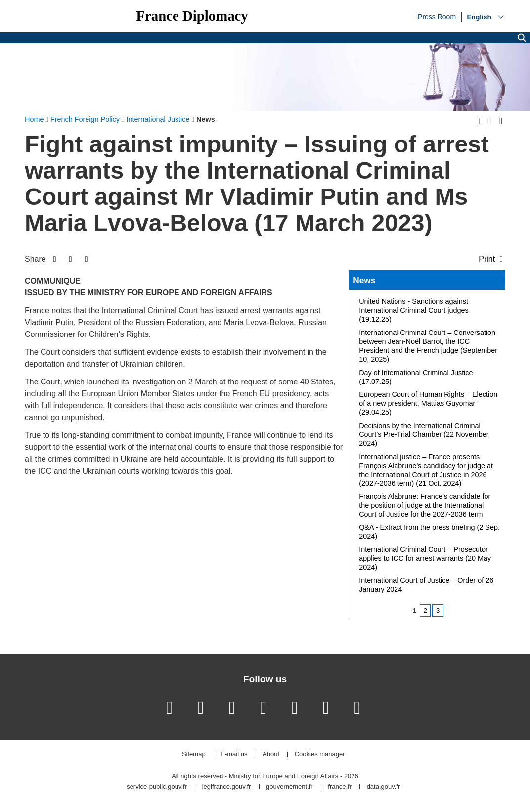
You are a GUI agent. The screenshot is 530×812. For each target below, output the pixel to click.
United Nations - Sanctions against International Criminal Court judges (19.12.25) (414, 310)
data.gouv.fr (384, 787)
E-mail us (234, 754)
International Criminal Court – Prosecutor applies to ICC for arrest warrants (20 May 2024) (425, 558)
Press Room (437, 16)
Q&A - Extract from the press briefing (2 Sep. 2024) (429, 532)
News (364, 280)
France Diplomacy (192, 16)
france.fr (340, 787)
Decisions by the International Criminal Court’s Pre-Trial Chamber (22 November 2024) (424, 434)
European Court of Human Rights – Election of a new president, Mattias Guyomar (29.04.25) (428, 403)
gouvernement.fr (289, 787)
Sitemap (194, 754)
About (271, 754)
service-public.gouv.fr (157, 787)
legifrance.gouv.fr (227, 787)
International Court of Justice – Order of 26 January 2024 (426, 585)
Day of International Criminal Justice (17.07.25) (416, 377)
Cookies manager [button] (320, 754)
